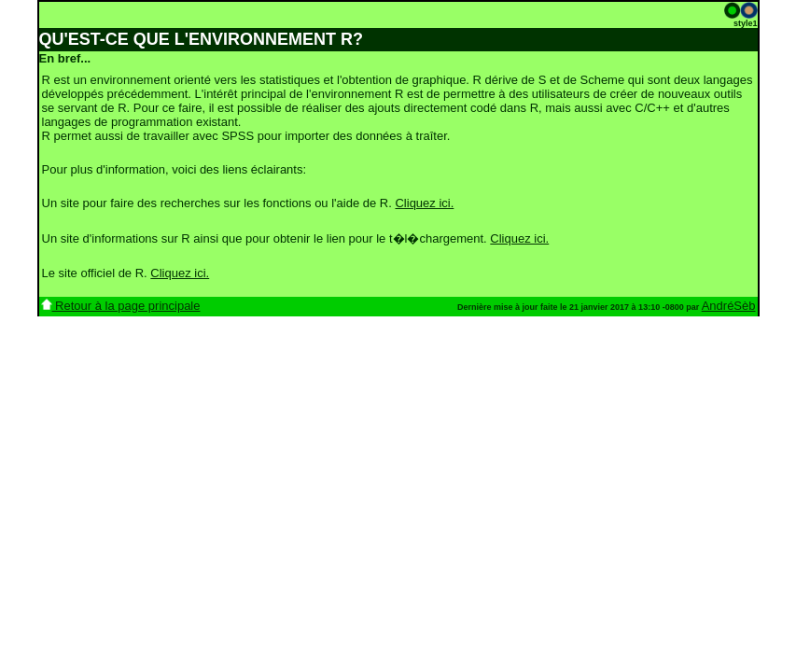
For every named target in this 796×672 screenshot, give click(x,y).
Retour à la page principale (121, 306)
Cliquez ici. (424, 203)
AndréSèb (729, 306)
